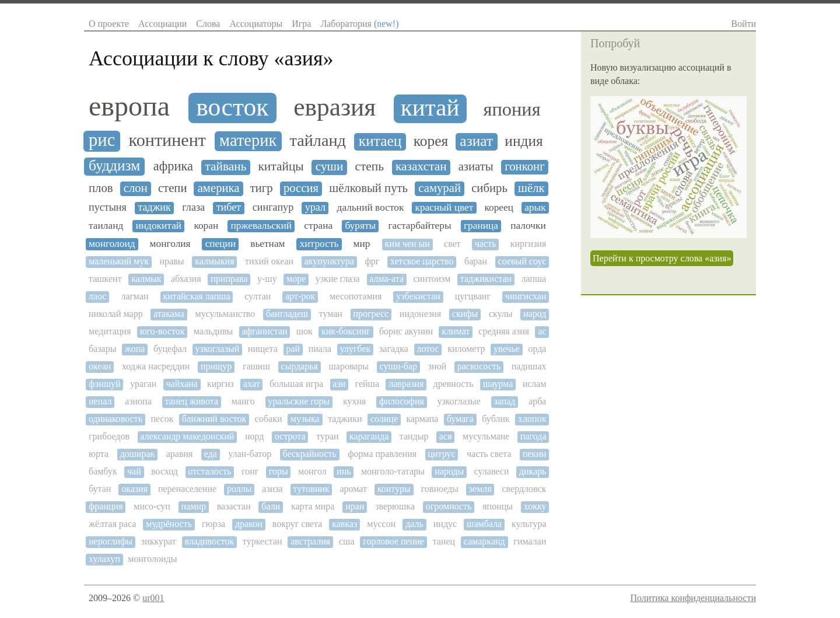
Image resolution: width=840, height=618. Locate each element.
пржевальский (262, 226)
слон (136, 188)
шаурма (498, 384)
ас (542, 331)
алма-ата (386, 279)
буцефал (170, 349)
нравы (172, 261)
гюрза (213, 524)
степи (173, 188)
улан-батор (250, 454)
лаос (98, 296)
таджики (345, 419)
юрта (99, 454)
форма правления (382, 454)
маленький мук (119, 261)
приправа (229, 279)
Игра (301, 24)
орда (537, 349)
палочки (528, 226)
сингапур (273, 207)
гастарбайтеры (419, 226)
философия (402, 401)
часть (486, 244)
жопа (135, 349)
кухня (354, 401)
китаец (380, 141)
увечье (507, 349)
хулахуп (104, 559)
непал (100, 401)
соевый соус (522, 261)
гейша (367, 384)
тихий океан (269, 261)
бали (271, 506)
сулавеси (492, 471)
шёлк (531, 188)
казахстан (421, 167)
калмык (146, 279)
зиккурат (159, 541)
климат (456, 331)
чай (134, 471)
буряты (360, 226)
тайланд (318, 140)
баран (476, 261)
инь (344, 471)
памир (194, 506)
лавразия (406, 384)
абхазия (186, 279)
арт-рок (300, 296)
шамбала (484, 524)
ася (446, 436)
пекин (535, 454)
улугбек (356, 349)
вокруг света (297, 524)
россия (301, 188)
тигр (262, 188)
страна (318, 226)
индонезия (420, 314)
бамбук (103, 471)
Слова (208, 24)
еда (211, 454)
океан (100, 366)
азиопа (138, 401)
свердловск (524, 489)
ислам (535, 384)
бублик (496, 419)
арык (535, 207)
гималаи (530, 541)
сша (347, 541)
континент (168, 140)
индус (445, 524)
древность (454, 384)
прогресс (371, 314)
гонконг (524, 166)
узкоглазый (218, 349)
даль (414, 524)
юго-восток (162, 331)
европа (129, 106)
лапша (534, 279)
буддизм (114, 166)
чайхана (182, 384)
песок (162, 419)
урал (315, 207)
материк (248, 140)
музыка (305, 419)
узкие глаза (338, 279)
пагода (533, 436)
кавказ (344, 524)
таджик (154, 207)
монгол (312, 471)
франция (106, 506)
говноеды (440, 489)
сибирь (489, 188)
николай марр (116, 314)
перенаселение (187, 489)
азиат (476, 141)
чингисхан (526, 296)
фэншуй (105, 384)
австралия (310, 541)
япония (512, 109)
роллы (239, 489)
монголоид (112, 244)
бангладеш (287, 314)
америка (219, 188)
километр (466, 349)
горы (279, 471)
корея (431, 141)
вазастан (234, 506)
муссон (381, 524)
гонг (250, 471)
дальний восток (371, 207)
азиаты (476, 166)
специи (221, 244)
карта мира (313, 506)
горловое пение (393, 541)
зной (437, 366)
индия (524, 141)
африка (173, 166)
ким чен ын (407, 244)
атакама (169, 314)
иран (355, 506)
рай (293, 349)
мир (361, 244)
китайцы (281, 167)
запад (504, 401)
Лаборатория (359, 24)
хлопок (532, 419)
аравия (180, 454)
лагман (134, 296)
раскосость (479, 366)
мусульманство (225, 314)
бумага (460, 419)
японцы (498, 506)
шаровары (349, 366)
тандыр (414, 436)
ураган (143, 384)
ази (339, 384)
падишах (529, 366)
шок (304, 331)
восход (164, 471)
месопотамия (356, 296)
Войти (743, 24)
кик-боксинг (346, 331)
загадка (394, 349)
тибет (229, 207)
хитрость (319, 244)
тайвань (225, 167)
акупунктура (329, 261)
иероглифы (111, 541)
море (296, 279)
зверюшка (395, 506)
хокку (535, 506)
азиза (272, 489)
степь (370, 167)
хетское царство (422, 261)
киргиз (220, 384)
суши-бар (398, 366)
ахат (252, 384)
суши (330, 167)
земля (480, 489)
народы (449, 471)
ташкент (105, 279)
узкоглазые (459, 401)
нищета (263, 349)
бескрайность (310, 454)
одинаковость (116, 419)
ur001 (153, 598)
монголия (170, 244)
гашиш (256, 366)
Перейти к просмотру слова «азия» (662, 258)
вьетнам (267, 244)
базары (102, 349)
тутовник (311, 489)
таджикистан (486, 279)
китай (430, 108)
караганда (369, 436)
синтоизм (432, 279)
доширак (137, 454)
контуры (394, 489)
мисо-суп (152, 506)
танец (444, 541)
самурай (440, 188)
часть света (489, 454)
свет (452, 244)
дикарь (533, 471)
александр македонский (188, 436)
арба (537, 401)
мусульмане (486, 436)
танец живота (191, 401)
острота (290, 436)
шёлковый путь (368, 188)
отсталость (209, 471)
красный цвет (444, 207)
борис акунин (406, 331)
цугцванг (473, 296)
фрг (372, 261)
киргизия (528, 244)
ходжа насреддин (156, 366)
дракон (249, 524)
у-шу (267, 279)
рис (102, 140)
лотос (428, 349)
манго (243, 401)
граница (481, 226)
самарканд (484, 541)
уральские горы (299, 401)
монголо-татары (393, 471)
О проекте (109, 24)
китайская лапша (196, 296)
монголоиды (152, 559)
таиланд (106, 226)
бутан (100, 489)
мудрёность (169, 524)
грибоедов (109, 436)
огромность (449, 506)
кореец (499, 207)
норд (255, 436)
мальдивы (213, 331)
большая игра (296, 384)
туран (327, 436)
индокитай (159, 226)
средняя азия (504, 331)
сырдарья (299, 366)
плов (101, 188)
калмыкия (214, 261)
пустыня (108, 207)
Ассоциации (162, 24)
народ (535, 314)
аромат (353, 489)
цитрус (441, 454)
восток (232, 107)
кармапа (422, 419)
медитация (110, 331)
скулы (501, 314)
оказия (134, 489)
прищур (216, 366)
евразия (335, 107)
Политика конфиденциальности (693, 598)
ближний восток (214, 419)
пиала (320, 349)
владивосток (209, 541)
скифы (465, 314)
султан (258, 296)
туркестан (262, 541)
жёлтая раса (112, 524)
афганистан (264, 331)
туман (331, 314)
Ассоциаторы (256, 24)
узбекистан (418, 296)
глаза (193, 207)
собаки (269, 419)
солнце (384, 419)
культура (529, 524)
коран (206, 226)
